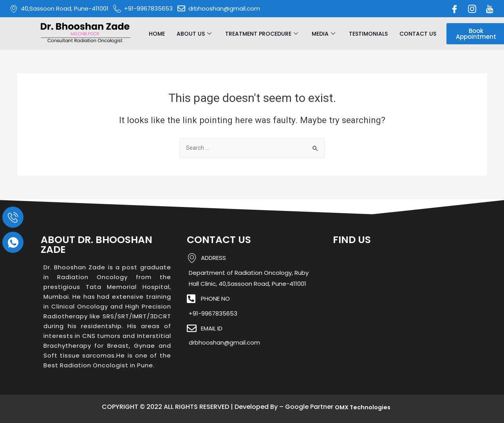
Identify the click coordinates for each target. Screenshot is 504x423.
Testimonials (368, 34)
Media (324, 34)
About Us (195, 34)
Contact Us (418, 34)
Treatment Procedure (263, 34)
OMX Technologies (364, 407)
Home (157, 34)
